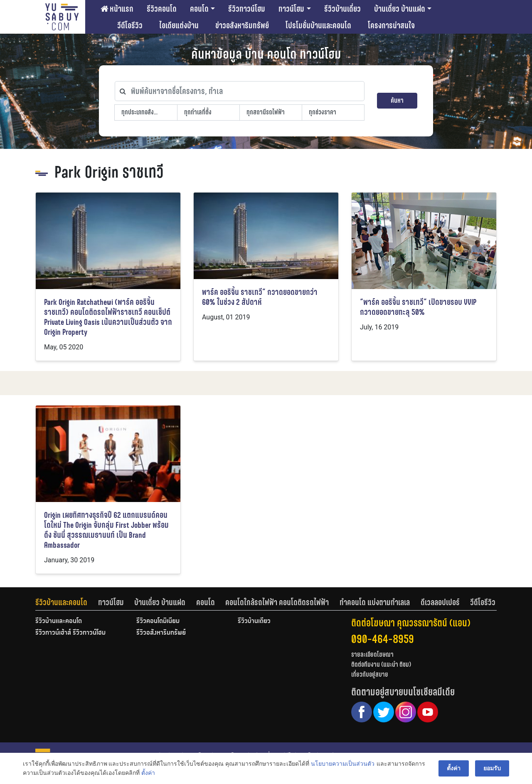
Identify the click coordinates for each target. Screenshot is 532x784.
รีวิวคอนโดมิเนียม (158, 621)
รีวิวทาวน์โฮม (247, 9)
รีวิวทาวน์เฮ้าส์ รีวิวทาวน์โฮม (70, 633)
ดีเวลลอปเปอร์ (440, 602)
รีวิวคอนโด (162, 9)
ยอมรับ (492, 768)
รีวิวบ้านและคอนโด (61, 602)
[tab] (67, 602)
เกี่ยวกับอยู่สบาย (370, 674)
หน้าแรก (117, 9)
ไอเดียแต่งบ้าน (179, 25)
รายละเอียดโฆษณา (372, 654)
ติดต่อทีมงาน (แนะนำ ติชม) (381, 664)
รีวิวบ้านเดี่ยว (342, 9)
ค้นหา (397, 100)
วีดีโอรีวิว (130, 25)
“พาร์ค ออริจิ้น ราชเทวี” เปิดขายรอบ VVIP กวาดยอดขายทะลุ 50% (418, 307)
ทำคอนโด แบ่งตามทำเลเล (375, 602)
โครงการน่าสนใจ (391, 25)
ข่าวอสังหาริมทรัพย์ (242, 25)
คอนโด (199, 9)
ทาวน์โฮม (291, 9)
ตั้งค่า (148, 773)
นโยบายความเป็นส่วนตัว (343, 764)
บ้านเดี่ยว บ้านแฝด (400, 9)
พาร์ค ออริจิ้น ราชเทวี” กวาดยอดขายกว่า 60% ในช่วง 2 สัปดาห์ (260, 297)
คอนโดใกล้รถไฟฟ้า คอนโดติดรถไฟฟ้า (277, 602)
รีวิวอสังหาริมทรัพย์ (161, 633)
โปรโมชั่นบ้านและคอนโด (318, 25)
